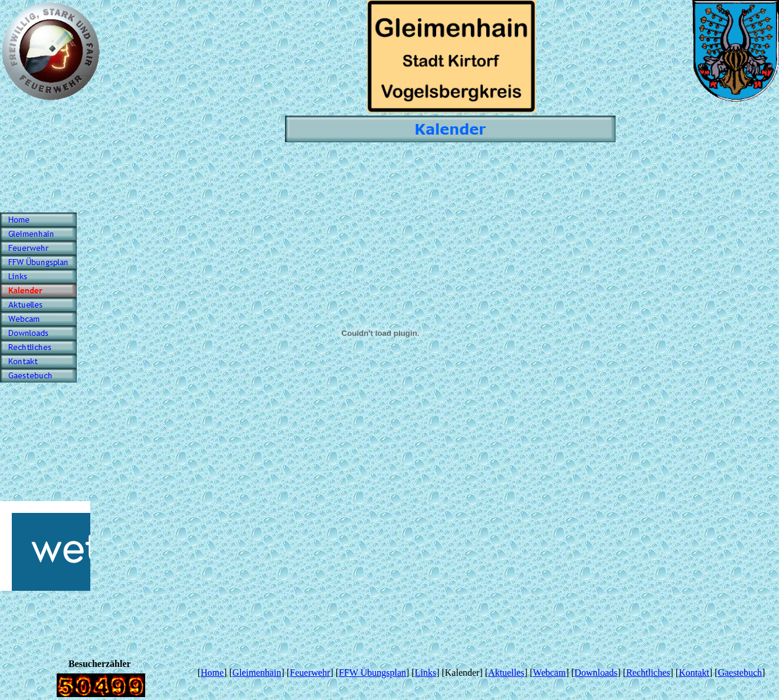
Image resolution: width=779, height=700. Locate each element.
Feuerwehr (310, 673)
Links (425, 673)
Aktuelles (506, 673)
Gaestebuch (740, 673)
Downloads (596, 673)
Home (212, 673)
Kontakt (694, 673)
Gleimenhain (257, 673)
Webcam (549, 673)
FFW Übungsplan (372, 673)
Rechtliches (648, 673)
